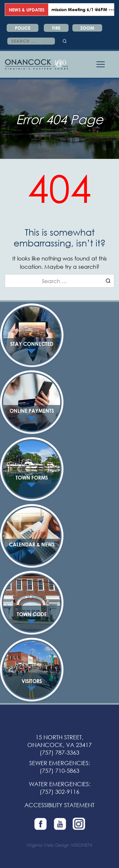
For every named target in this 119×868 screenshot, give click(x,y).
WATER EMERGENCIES (59, 784)
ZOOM (87, 28)
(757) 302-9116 (60, 792)
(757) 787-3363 (60, 752)
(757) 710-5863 (60, 771)
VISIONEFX (82, 845)
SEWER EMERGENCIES (59, 763)
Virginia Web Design (48, 845)
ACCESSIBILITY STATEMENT (60, 805)
